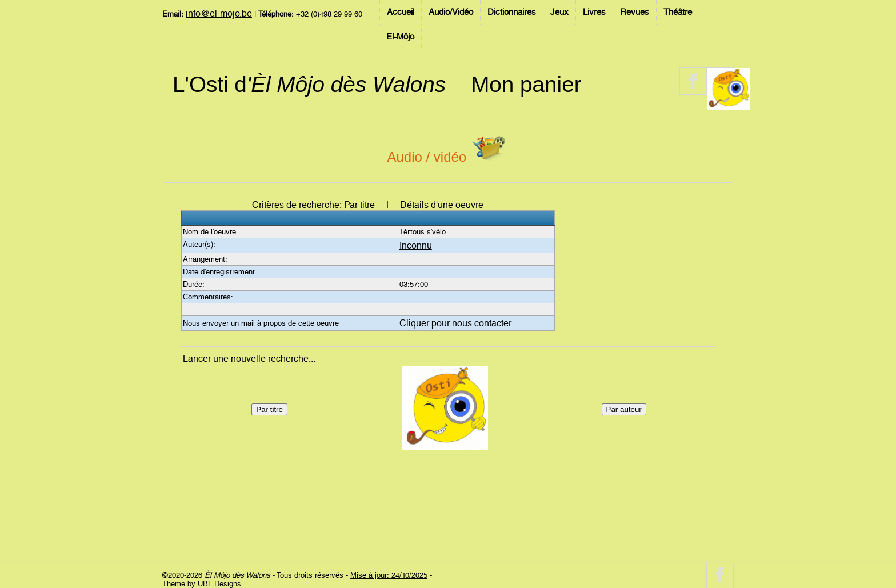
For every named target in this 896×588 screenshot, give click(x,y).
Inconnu (416, 245)
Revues (635, 12)
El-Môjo (400, 37)
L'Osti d (309, 84)
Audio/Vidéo (451, 12)
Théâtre (678, 12)
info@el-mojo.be (219, 13)
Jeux (559, 12)
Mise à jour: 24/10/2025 (389, 575)
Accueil (401, 12)
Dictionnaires (512, 12)
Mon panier (526, 84)
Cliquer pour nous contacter (455, 323)
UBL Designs (219, 584)
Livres (594, 12)
